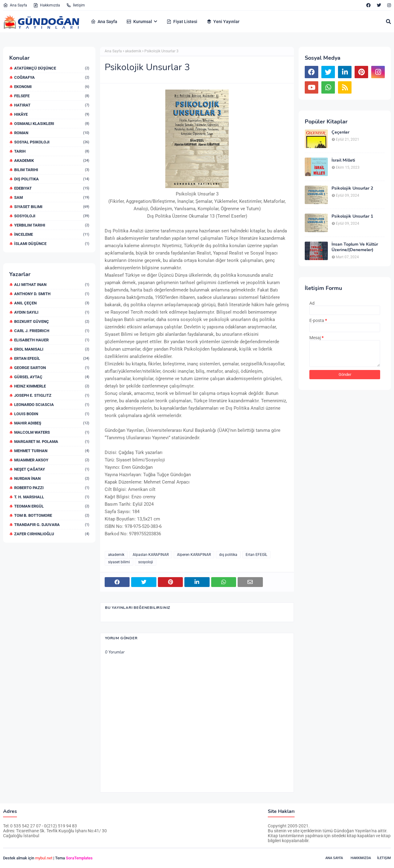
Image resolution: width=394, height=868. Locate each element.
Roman (52, 133)
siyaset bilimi (52, 207)
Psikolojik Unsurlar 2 (352, 188)
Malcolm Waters (52, 432)
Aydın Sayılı (52, 312)
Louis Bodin (52, 414)
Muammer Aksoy (52, 460)
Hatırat (52, 105)
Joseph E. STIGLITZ (52, 395)
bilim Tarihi (52, 170)
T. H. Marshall (52, 497)
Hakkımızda (47, 5)
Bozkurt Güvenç (52, 321)
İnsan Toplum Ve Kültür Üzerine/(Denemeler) (355, 247)
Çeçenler (340, 132)
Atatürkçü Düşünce (52, 68)
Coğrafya (52, 77)
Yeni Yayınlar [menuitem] (223, 22)
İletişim (76, 5)
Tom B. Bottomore (52, 515)
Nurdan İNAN (52, 478)
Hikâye (52, 114)
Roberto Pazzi (52, 488)
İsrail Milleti (343, 160)
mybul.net (44, 858)
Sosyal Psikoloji (52, 142)
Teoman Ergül (52, 506)
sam (52, 197)
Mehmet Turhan (52, 451)
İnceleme (52, 234)
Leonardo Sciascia (52, 405)
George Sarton (52, 368)
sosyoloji (52, 216)
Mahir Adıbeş (52, 423)
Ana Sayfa (15, 5)
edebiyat (52, 188)
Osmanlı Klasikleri (52, 124)
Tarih (52, 151)
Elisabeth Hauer (52, 340)
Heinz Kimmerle (52, 386)
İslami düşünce (52, 244)
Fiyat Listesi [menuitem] (182, 22)
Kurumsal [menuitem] (139, 22)
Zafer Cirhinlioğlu (52, 534)
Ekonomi (52, 87)
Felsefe (52, 96)
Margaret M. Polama (52, 442)
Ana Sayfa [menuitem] (104, 22)
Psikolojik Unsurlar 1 (352, 216)
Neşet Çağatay (52, 469)
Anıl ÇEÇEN (52, 303)
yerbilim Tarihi (52, 225)
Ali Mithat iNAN (52, 285)
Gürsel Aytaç (52, 377)
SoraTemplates (79, 858)
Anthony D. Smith (52, 294)
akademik (52, 161)
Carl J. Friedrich (52, 331)
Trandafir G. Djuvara (52, 525)
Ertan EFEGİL (52, 358)
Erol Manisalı (52, 349)
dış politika (52, 179)
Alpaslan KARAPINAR (151, 555)
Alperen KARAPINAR (194, 555)
